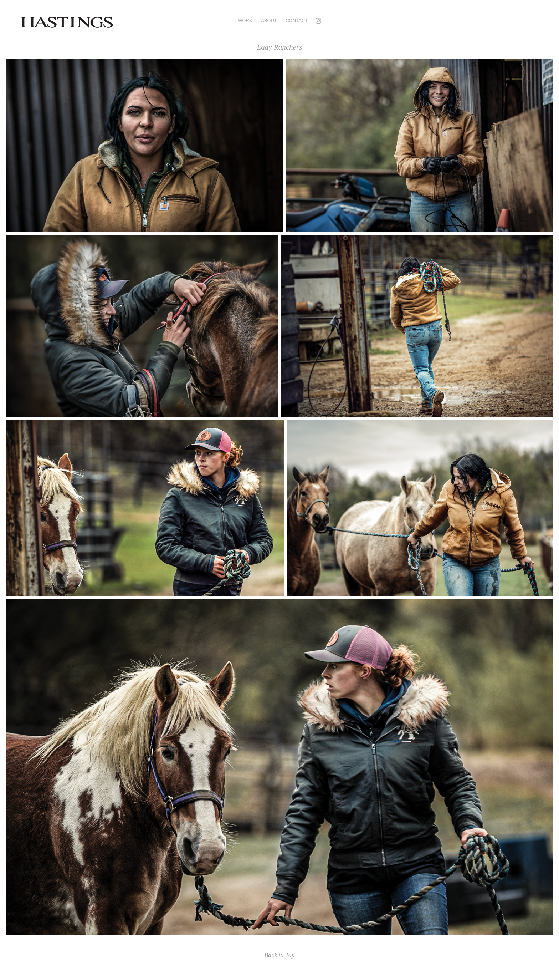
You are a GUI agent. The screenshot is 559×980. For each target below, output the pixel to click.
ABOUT (269, 21)
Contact (297, 21)
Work (245, 21)
